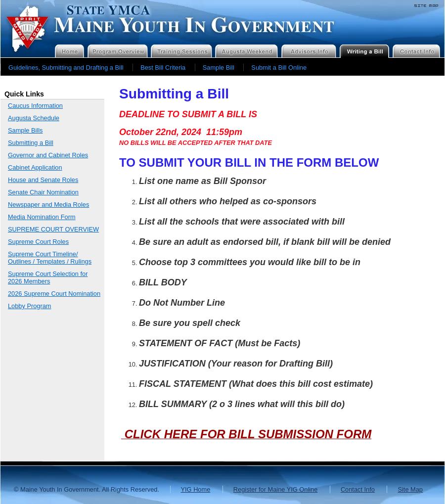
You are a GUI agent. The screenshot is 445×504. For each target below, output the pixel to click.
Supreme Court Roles (38, 242)
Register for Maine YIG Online (275, 489)
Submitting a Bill (31, 143)
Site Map (410, 489)
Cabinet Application (35, 167)
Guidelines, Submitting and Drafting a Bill (66, 68)
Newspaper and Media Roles (48, 205)
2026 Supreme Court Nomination (54, 294)
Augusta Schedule (34, 118)
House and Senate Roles (43, 180)
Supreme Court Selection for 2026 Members (48, 277)
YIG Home (196, 489)
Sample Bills (25, 130)
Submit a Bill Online (279, 68)
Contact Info (358, 489)
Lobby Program (30, 306)
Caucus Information (35, 106)
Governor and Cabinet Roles (48, 155)
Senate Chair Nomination (43, 192)
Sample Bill (219, 68)
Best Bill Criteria (163, 68)
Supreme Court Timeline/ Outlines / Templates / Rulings (50, 258)
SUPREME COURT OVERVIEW (53, 229)
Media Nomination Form (42, 217)
